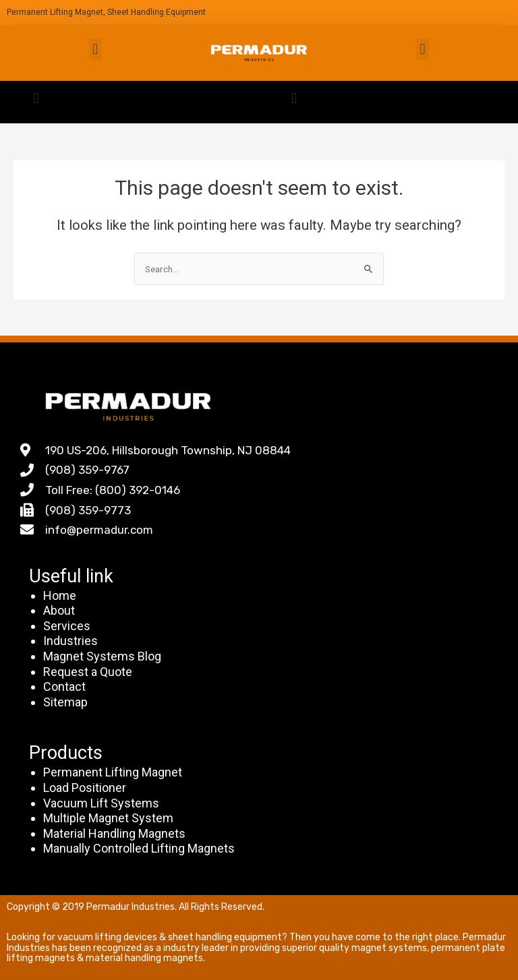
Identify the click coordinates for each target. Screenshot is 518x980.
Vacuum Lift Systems (101, 803)
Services (67, 626)
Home (60, 595)
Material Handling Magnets (114, 833)
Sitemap (65, 702)
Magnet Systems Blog (102, 656)
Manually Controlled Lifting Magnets (139, 848)
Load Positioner (85, 788)
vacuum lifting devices (107, 937)
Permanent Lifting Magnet (113, 772)
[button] (95, 50)
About (59, 610)
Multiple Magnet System (108, 818)
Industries (70, 641)
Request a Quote (88, 672)
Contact (64, 686)
